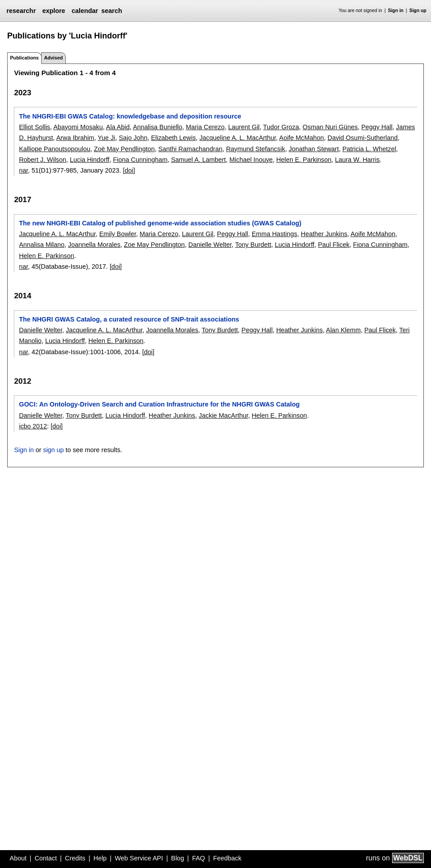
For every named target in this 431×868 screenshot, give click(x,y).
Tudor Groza (281, 127)
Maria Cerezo (205, 127)
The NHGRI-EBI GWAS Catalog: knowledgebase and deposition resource (130, 116)
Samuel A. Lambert (198, 160)
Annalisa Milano (42, 245)
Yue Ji (106, 138)
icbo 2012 (33, 426)
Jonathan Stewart (314, 149)
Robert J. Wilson (43, 160)
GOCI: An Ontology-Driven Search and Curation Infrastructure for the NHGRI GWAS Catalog (159, 404)
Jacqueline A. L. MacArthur (237, 138)
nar (23, 170)
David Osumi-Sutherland (363, 138)
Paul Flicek (333, 245)
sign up (53, 450)
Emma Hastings (274, 234)
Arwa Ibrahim (75, 138)
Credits (75, 858)
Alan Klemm (343, 330)
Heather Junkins (324, 234)
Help (100, 858)
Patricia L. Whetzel (369, 149)
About (18, 858)
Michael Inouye (251, 160)
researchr (21, 11)
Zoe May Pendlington (154, 245)
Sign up (418, 11)
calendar (85, 11)
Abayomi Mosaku (78, 127)
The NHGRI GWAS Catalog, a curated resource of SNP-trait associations (129, 319)
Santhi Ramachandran (190, 149)
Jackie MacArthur (223, 415)
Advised (53, 58)
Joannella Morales (94, 245)
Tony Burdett (253, 245)
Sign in (396, 11)
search (111, 11)
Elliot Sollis (34, 127)
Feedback (227, 858)
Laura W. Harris (358, 160)
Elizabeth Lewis (173, 138)
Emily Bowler (118, 234)
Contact (46, 858)
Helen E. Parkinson (304, 160)
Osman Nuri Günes (330, 127)
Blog (177, 858)
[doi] (129, 170)
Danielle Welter (210, 245)
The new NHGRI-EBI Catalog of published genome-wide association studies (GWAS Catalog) (160, 223)
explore (53, 11)
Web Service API (139, 858)
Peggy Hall (377, 127)
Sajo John (133, 138)
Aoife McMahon (302, 138)
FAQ (198, 858)
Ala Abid (118, 127)
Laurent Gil (244, 127)
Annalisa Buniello (158, 127)
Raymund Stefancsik (256, 149)
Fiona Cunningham (141, 160)
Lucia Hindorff (90, 160)
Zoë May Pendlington (124, 149)
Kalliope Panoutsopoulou (54, 149)
